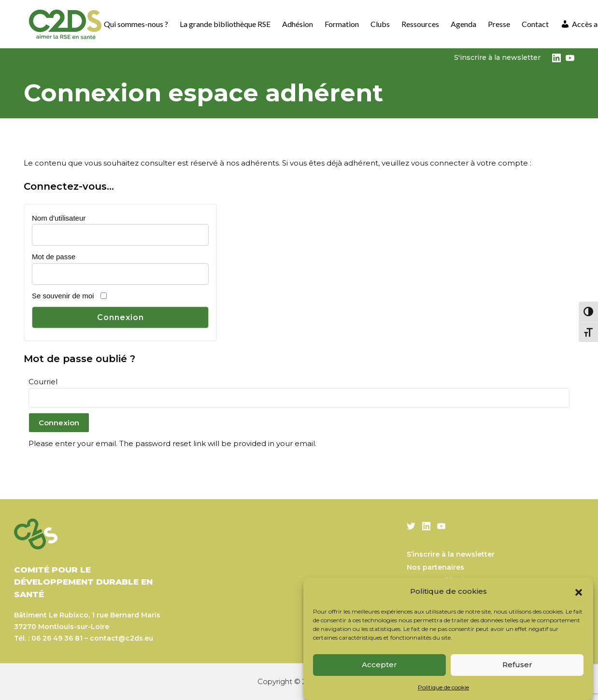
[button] (579, 591)
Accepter (379, 665)
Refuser (517, 665)
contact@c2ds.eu (121, 638)
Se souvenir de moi (63, 296)
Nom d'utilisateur (59, 218)
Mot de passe (54, 257)
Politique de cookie (443, 687)
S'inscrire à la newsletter (497, 57)
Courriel (43, 382)
